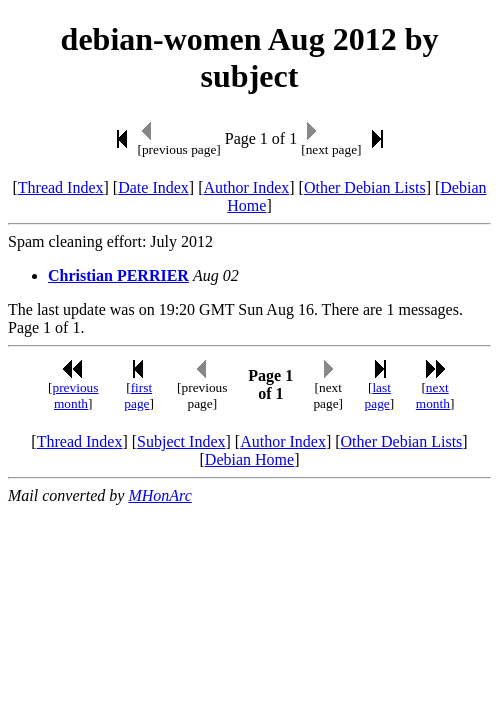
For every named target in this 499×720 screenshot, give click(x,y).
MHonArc (159, 495)
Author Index (246, 187)
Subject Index (181, 441)
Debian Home (249, 459)
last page (378, 395)
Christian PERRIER (118, 275)
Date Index (153, 187)
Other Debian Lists (365, 187)
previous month (76, 395)
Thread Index (61, 187)
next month (433, 395)
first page (138, 395)
